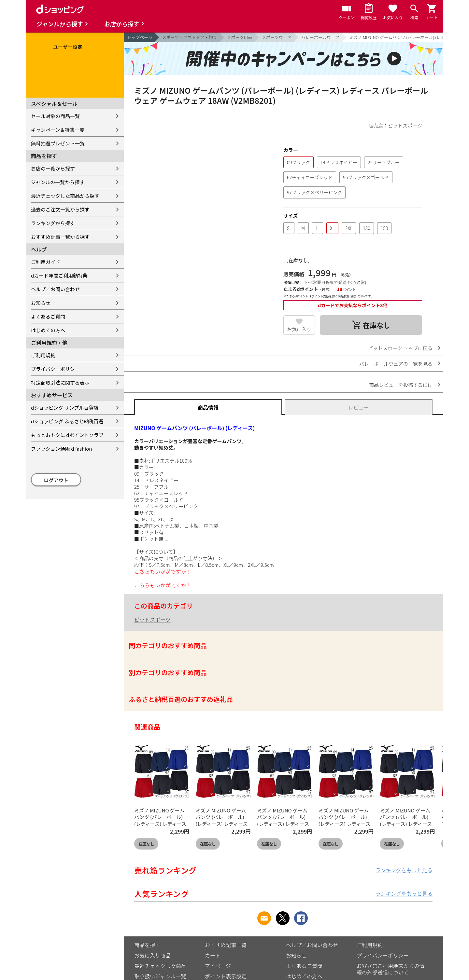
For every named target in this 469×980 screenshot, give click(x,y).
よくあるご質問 (48, 316)
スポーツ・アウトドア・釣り (190, 37)
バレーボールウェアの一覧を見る (396, 364)
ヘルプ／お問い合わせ (55, 289)
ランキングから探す (53, 223)
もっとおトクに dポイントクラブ (67, 435)
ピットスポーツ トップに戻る (400, 348)
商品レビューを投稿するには (401, 385)
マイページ (218, 966)
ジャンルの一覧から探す (58, 182)
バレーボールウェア (320, 37)
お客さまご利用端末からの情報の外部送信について (391, 969)
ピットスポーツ (152, 619)
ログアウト (56, 480)
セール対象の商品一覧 (55, 116)
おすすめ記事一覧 (226, 945)
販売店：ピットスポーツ (395, 125)
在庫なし (146, 844)
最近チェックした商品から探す (65, 196)
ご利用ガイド (46, 262)
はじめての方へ (48, 330)
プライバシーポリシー (55, 369)
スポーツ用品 (240, 37)
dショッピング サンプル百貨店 (65, 408)
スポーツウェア (277, 37)
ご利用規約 (43, 355)
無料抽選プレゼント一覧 (58, 143)
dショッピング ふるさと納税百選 (67, 421)
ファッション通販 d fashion (61, 449)
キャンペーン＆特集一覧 (58, 130)
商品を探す (147, 945)
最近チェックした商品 (160, 966)
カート (213, 955)
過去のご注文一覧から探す (60, 209)
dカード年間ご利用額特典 (59, 275)
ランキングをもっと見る (404, 870)
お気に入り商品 (152, 955)
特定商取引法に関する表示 (60, 382)
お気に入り (299, 329)
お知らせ (41, 303)
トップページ (140, 37)
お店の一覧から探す (53, 168)
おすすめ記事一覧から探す (60, 237)
